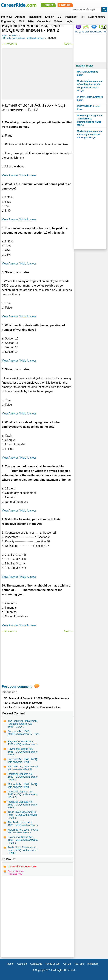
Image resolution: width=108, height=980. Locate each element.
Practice (65, 5)
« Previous (9, 44)
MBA (31, 21)
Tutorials (94, 32)
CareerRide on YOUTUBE (22, 867)
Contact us (36, 964)
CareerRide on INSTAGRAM (16, 873)
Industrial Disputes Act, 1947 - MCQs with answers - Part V (23, 777)
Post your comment (17, 687)
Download (102, 32)
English (50, 17)
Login (69, 21)
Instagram (93, 964)
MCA (22, 21)
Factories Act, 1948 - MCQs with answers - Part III (23, 768)
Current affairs (96, 17)
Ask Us (67, 964)
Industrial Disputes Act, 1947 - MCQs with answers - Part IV (23, 794)
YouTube (79, 964)
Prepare (48, 5)
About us (22, 964)
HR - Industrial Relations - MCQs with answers (24, 38)
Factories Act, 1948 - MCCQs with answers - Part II (23, 734)
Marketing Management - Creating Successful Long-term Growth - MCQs (90, 86)
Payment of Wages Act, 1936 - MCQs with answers (23, 743)
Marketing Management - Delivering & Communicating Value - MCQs (90, 120)
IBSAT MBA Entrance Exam (89, 108)
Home (10, 964)
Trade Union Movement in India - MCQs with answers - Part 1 (23, 850)
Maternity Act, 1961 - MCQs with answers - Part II (23, 831)
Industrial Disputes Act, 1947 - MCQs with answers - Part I (23, 805)
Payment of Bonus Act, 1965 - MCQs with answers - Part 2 (23, 840)
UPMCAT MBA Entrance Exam (90, 98)
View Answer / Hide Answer (19, 175)
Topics (5, 36)
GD (60, 17)
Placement (71, 17)
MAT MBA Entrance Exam (88, 73)
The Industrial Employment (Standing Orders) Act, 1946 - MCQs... (23, 724)
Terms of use (52, 964)
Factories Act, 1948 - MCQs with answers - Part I (23, 760)
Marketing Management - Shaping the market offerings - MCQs (90, 134)
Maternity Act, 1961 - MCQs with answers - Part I (23, 786)
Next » (69, 44)
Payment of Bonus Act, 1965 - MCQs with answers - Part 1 (23, 752)
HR (83, 17)
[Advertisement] (37, 74)
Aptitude (20, 17)
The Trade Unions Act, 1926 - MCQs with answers (23, 824)
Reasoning (35, 17)
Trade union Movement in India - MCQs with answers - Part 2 (23, 815)
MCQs (78, 32)
